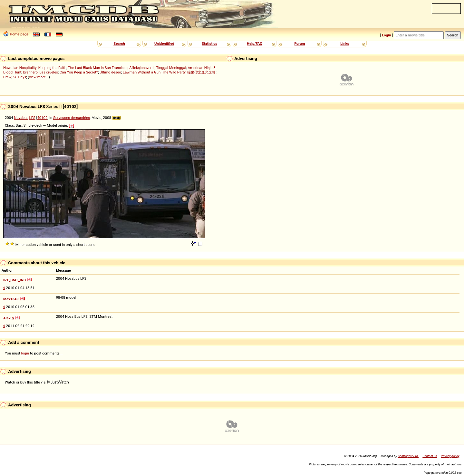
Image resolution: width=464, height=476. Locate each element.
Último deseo (110, 72)
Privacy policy (450, 456)
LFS (32, 118)
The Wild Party (174, 72)
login (25, 353)
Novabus (21, 118)
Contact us (430, 456)
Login (386, 35)
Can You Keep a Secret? (79, 72)
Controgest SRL (408, 456)
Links (345, 44)
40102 (43, 118)
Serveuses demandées (72, 118)
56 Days (20, 77)
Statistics (209, 44)
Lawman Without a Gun (142, 72)
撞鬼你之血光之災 (201, 72)
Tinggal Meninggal (171, 68)
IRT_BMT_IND (15, 280)
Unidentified (164, 44)
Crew (7, 77)
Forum (300, 44)
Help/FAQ (255, 44)
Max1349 (11, 299)
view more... (39, 77)
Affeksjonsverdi (142, 68)
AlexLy (9, 318)
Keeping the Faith (52, 68)
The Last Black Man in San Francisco (98, 68)
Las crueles (49, 72)
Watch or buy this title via (37, 382)
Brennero (30, 72)
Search (119, 44)
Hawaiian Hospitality (20, 68)
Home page (19, 34)
